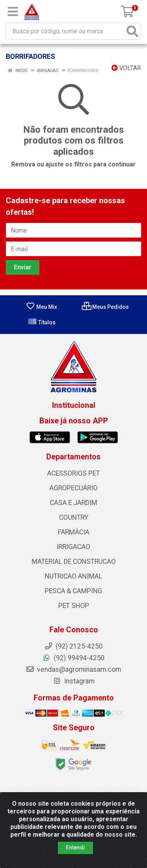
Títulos (42, 322)
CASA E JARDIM (73, 503)
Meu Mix (41, 307)
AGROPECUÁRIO (73, 488)
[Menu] (13, 12)
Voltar (126, 68)
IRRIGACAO (73, 547)
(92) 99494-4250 (73, 658)
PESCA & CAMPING (73, 591)
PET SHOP (74, 606)
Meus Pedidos (105, 307)
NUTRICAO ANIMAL (73, 576)
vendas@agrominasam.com (73, 669)
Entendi (75, 847)
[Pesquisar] (132, 31)
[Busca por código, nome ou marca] (66, 31)
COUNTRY (74, 517)
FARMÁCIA (74, 532)
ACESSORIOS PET (73, 473)
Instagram (74, 681)
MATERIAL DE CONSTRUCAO (74, 562)
